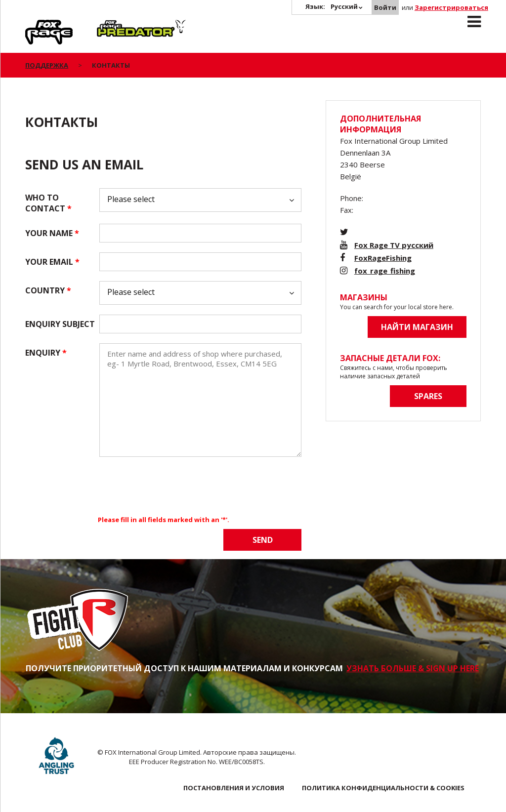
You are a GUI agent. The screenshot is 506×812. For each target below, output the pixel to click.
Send (263, 540)
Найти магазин (417, 327)
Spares (428, 396)
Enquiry (46, 353)
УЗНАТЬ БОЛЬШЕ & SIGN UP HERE (413, 668)
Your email (52, 262)
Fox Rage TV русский (394, 245)
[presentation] (174, 486)
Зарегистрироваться (451, 7)
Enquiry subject (60, 324)
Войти (385, 7)
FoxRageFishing (383, 258)
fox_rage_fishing (385, 271)
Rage (35, 25)
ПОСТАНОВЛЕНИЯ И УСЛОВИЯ (234, 788)
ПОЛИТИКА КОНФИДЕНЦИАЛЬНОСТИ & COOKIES (383, 788)
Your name (52, 233)
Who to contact (48, 203)
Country (48, 290)
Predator (113, 25)
